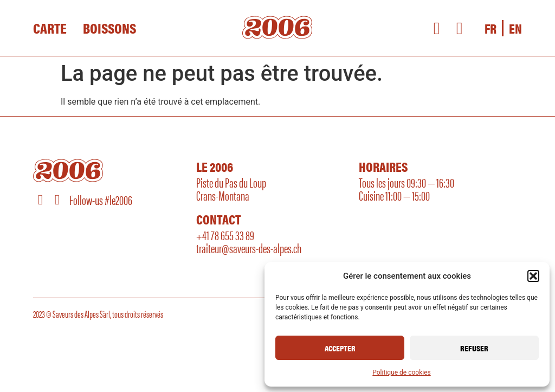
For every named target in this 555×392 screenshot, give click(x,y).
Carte (50, 28)
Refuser (474, 348)
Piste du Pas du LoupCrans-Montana (231, 189)
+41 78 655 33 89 (225, 235)
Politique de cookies (401, 372)
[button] (533, 276)
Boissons (109, 28)
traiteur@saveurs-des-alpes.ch (249, 248)
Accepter (340, 348)
